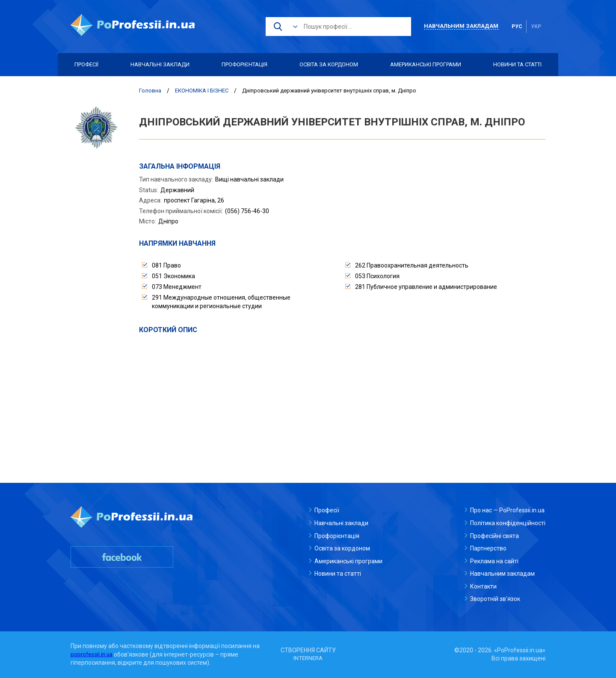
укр (536, 27)
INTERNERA (308, 658)
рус (517, 27)
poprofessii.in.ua (93, 654)
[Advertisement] (342, 399)
